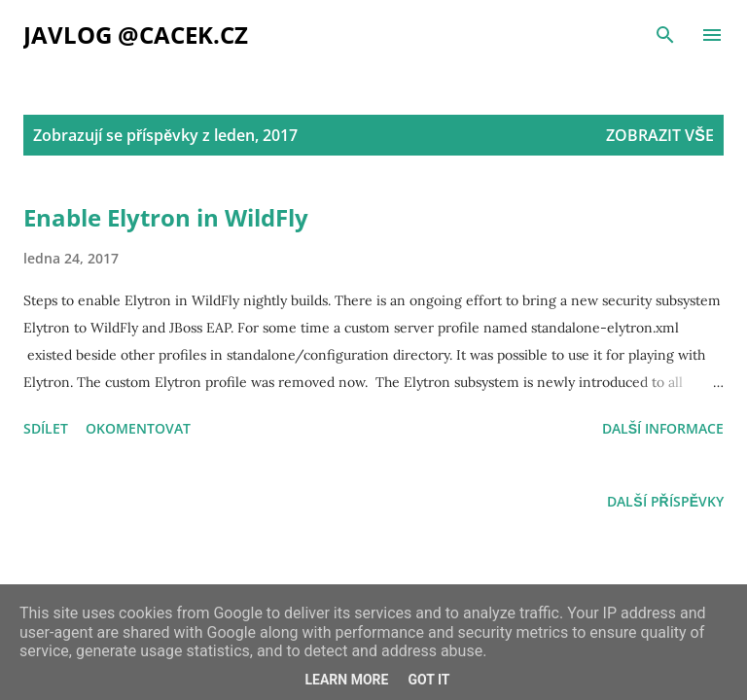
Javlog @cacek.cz (136, 35)
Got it (428, 680)
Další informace (663, 428)
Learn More (346, 680)
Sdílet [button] (46, 428)
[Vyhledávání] (665, 35)
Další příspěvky (665, 501)
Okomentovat (138, 428)
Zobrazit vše (660, 135)
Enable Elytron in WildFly (166, 217)
